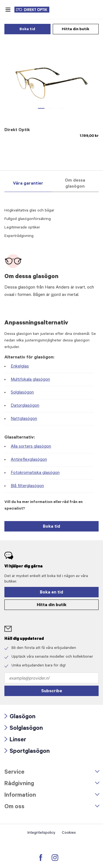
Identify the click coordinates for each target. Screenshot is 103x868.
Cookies (69, 833)
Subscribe (52, 691)
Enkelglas (20, 367)
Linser (15, 740)
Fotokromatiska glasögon (35, 473)
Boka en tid (51, 593)
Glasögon (20, 717)
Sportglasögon (27, 752)
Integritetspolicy (41, 833)
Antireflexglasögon (29, 460)
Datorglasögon (25, 406)
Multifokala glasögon (30, 380)
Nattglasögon (24, 419)
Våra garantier (28, 184)
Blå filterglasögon (27, 486)
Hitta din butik (76, 30)
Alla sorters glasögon (31, 447)
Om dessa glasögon (75, 184)
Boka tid (27, 30)
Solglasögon (22, 393)
